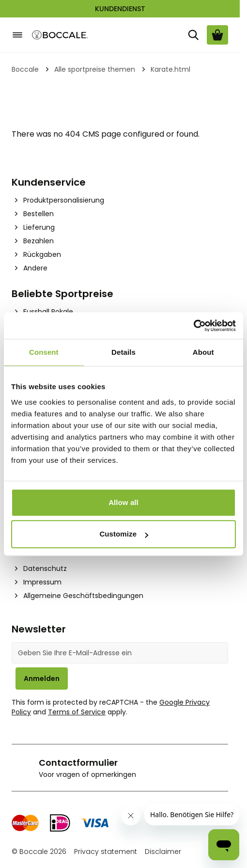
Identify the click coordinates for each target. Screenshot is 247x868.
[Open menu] (17, 35)
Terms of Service (77, 712)
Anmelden (42, 679)
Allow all (123, 502)
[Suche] (193, 35)
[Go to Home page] (60, 35)
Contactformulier (78, 763)
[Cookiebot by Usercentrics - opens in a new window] (193, 326)
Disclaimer (163, 852)
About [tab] (203, 352)
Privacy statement (106, 852)
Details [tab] (123, 352)
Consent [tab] (44, 352)
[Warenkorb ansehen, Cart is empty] (217, 35)
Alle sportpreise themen (95, 69)
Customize (124, 534)
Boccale (25, 69)
